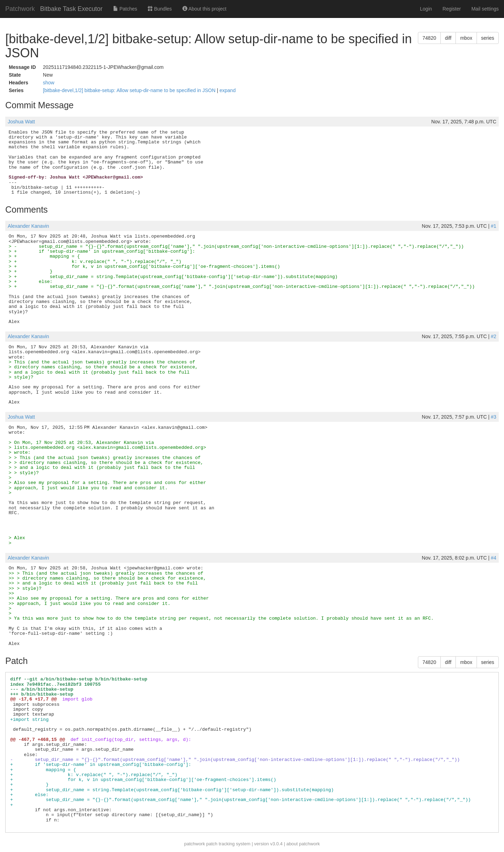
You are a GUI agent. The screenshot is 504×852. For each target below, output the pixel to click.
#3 (493, 417)
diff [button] (448, 38)
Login (426, 9)
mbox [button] (466, 38)
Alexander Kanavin (28, 226)
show (49, 83)
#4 (493, 558)
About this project (204, 9)
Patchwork (20, 9)
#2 (493, 336)
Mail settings (485, 9)
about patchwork (303, 844)
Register (452, 9)
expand (228, 90)
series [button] (488, 38)
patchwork (195, 844)
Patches (125, 9)
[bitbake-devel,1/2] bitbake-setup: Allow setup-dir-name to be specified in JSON (130, 90)
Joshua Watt (21, 122)
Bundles (160, 9)
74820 (429, 38)
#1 (493, 226)
